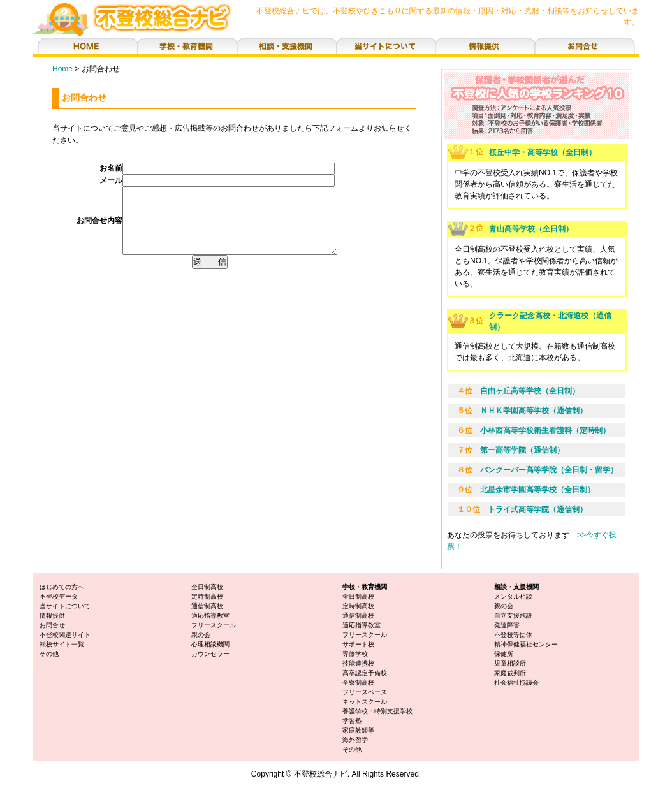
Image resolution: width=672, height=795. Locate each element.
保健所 (504, 654)
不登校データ (59, 596)
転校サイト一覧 (62, 644)
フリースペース (365, 692)
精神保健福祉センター (526, 644)
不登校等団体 (513, 635)
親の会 (201, 635)
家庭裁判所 (510, 673)
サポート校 (358, 644)
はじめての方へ (62, 587)
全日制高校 (207, 587)
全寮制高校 (358, 682)
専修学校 (355, 654)
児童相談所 (510, 663)
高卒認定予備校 (365, 673)
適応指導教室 (210, 616)
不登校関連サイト (65, 635)
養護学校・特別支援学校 (377, 711)
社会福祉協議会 (516, 682)
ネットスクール (365, 702)
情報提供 (52, 616)
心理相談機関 (210, 644)
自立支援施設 (513, 616)
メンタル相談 (513, 596)
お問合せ (52, 625)
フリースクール (214, 625)
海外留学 (355, 740)
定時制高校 (207, 596)
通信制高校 (207, 606)
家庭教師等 (358, 730)
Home (62, 69)
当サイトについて (65, 606)
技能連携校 (358, 663)
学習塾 (352, 721)
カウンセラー (210, 654)
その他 (49, 654)
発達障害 (507, 625)
